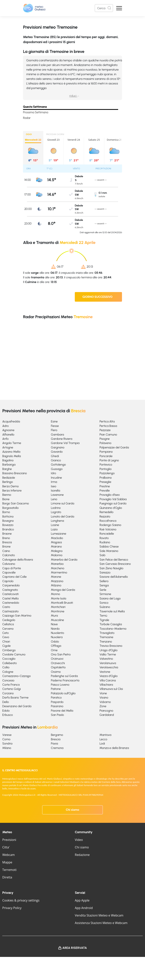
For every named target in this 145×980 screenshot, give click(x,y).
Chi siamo (72, 810)
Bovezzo (8, 525)
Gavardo (57, 452)
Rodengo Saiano (110, 525)
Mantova (105, 735)
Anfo (5, 439)
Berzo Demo (11, 486)
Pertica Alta (107, 421)
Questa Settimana (35, 107)
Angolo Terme (12, 443)
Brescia (7, 542)
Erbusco (8, 715)
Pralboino (106, 478)
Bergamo (57, 735)
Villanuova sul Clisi (111, 689)
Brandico (8, 529)
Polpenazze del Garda (114, 447)
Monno (55, 594)
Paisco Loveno (60, 685)
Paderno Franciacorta (65, 680)
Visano (104, 697)
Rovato (104, 538)
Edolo (6, 711)
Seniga (104, 585)
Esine (54, 421)
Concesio (8, 680)
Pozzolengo (107, 473)
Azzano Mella (11, 452)
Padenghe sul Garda (64, 676)
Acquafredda (11, 421)
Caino (6, 551)
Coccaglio (9, 659)
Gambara (57, 434)
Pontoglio (106, 469)
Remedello (107, 512)
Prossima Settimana (36, 112)
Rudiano (105, 542)
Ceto (5, 633)
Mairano (56, 546)
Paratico (56, 697)
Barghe (7, 469)
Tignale (104, 620)
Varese (7, 735)
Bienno (7, 495)
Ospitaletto (58, 667)
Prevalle (105, 490)
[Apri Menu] (119, 8)
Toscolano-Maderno (113, 629)
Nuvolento (57, 633)
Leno (54, 499)
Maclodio (57, 538)
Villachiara (106, 685)
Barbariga (9, 465)
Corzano (8, 693)
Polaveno (105, 443)
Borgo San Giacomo (16, 503)
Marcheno (58, 568)
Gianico (56, 460)
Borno (6, 512)
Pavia (54, 743)
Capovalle (9, 572)
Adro (5, 426)
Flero (54, 430)
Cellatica (8, 624)
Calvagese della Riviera (18, 560)
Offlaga (56, 646)
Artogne (8, 447)
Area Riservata (75, 948)
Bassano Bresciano (15, 473)
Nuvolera (57, 637)
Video (79, 840)
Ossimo (56, 672)
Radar (27, 118)
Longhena (57, 521)
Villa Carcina (108, 680)
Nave (54, 624)
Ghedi (55, 456)
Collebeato (9, 663)
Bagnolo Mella (12, 456)
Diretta (7, 877)
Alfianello (8, 434)
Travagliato (107, 633)
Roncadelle (107, 534)
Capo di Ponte (12, 568)
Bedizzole (9, 478)
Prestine (105, 486)
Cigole (7, 646)
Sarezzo (105, 572)
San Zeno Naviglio (112, 568)
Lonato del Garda (62, 516)
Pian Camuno (108, 434)
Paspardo (57, 702)
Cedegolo (9, 620)
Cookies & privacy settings (21, 900)
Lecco (103, 739)
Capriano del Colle (14, 577)
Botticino (8, 516)
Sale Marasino (109, 551)
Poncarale (106, 456)
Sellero (104, 581)
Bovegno (8, 521)
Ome (54, 650)
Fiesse (55, 426)
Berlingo (8, 482)
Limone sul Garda (62, 503)
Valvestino (106, 659)
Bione (6, 499)
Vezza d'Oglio (109, 676)
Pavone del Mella (62, 711)
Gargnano (58, 447)
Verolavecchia (109, 667)
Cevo (6, 637)
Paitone (56, 689)
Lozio (54, 529)
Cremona (57, 748)
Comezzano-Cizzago (16, 676)
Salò (103, 555)
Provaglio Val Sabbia (113, 499)
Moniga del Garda (63, 590)
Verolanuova (108, 663)
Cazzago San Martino (17, 616)
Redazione (82, 855)
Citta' (6, 847)
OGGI (29, 134)
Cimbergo (9, 650)
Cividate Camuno (14, 654)
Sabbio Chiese (109, 546)
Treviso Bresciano (111, 646)
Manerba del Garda (64, 560)
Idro (53, 473)
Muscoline (57, 620)
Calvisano (9, 564)
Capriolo (8, 581)
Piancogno (106, 711)
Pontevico (106, 465)
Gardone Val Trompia (65, 443)
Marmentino (59, 572)
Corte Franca (11, 685)
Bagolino (8, 460)
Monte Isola (58, 598)
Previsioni (9, 840)
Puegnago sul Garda (113, 503)
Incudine (56, 478)
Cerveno (8, 629)
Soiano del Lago (110, 598)
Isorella (55, 490)
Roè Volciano (108, 529)
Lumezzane (58, 534)
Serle (103, 590)
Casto (6, 607)
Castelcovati (10, 594)
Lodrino (56, 508)
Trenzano (106, 642)
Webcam (9, 855)
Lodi (102, 743)
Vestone (105, 672)
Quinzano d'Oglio (111, 508)
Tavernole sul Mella (112, 611)
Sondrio (7, 743)
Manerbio (57, 564)
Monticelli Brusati (62, 603)
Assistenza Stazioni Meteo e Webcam (101, 923)
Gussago (57, 469)
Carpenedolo (11, 585)
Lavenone (57, 495)
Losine (55, 525)
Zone (103, 706)
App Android (84, 908)
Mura (54, 616)
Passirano (57, 706)
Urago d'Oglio (109, 650)
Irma (54, 482)
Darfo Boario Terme (15, 697)
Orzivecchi (58, 663)
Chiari (6, 642)
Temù (103, 616)
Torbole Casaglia (111, 624)
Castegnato (10, 590)
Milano (7, 748)
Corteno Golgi (12, 689)
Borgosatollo (10, 508)
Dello (6, 702)
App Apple (82, 900)
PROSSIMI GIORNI (55, 134)
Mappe (7, 862)
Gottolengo (58, 465)
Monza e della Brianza (114, 748)
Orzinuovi (57, 659)
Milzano (56, 585)
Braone (7, 534)
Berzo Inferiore (12, 490)
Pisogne (105, 439)
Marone (56, 577)
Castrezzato (10, 611)
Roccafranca (108, 521)
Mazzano (57, 581)
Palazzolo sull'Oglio (63, 693)
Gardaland (107, 715)
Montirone (58, 611)
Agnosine (8, 430)
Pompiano (106, 452)
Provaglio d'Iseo (110, 495)
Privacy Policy (12, 908)
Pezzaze (105, 430)
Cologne (8, 672)
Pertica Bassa (108, 426)
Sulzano (105, 607)
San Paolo (57, 715)
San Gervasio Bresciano (115, 564)
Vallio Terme (108, 654)
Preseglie (105, 482)
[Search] (104, 8)
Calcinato (9, 555)
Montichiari (58, 607)
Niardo (55, 629)
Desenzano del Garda (17, 706)
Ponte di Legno (109, 460)
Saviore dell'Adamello (114, 577)
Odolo (55, 642)
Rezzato (105, 516)
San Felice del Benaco (114, 560)
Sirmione (105, 594)
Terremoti (9, 870)
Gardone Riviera (61, 439)
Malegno (57, 551)
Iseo (54, 486)
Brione (6, 546)
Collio (6, 667)
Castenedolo (11, 603)
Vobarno (105, 702)
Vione (103, 693)
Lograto (56, 512)
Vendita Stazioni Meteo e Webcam (99, 915)
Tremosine (106, 637)
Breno (6, 538)
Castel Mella (10, 598)
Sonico (104, 603)
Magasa (56, 542)
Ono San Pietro (61, 654)
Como (6, 739)
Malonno (57, 555)
